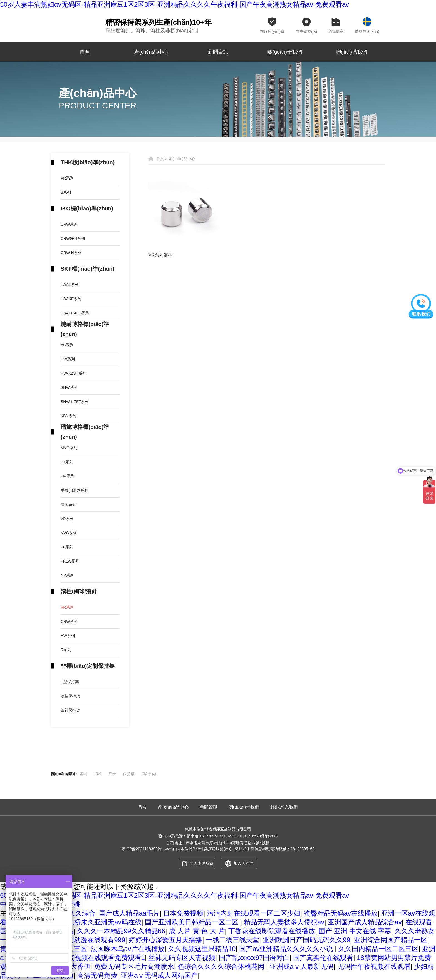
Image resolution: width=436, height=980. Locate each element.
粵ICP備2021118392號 (141, 849)
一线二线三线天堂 (232, 940)
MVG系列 (69, 448)
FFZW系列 (70, 561)
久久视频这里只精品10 (202, 949)
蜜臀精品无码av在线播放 (341, 913)
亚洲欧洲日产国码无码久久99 (307, 940)
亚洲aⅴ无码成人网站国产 (159, 975)
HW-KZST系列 (73, 373)
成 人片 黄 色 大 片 (197, 931)
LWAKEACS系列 (75, 313)
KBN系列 (69, 416)
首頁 (85, 52)
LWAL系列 (70, 285)
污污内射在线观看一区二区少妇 (254, 913)
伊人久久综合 (75, 913)
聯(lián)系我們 (351, 52)
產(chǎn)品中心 (151, 52)
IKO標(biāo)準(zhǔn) (87, 208)
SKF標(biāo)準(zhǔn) (87, 269)
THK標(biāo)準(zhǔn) (88, 162)
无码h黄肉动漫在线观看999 (84, 940)
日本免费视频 (183, 913)
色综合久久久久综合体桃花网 (222, 967)
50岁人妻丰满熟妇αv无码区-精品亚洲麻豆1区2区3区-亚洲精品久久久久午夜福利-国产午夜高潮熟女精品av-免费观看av (174, 895)
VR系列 (67, 178)
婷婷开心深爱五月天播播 (165, 940)
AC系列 (67, 345)
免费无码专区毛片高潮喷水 (134, 967)
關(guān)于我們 (285, 52)
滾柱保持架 (70, 696)
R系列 (66, 650)
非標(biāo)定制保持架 (88, 666)
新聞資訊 (218, 52)
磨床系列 (68, 504)
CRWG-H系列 (73, 238)
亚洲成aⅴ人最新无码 (302, 967)
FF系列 (67, 547)
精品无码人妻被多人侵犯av (284, 922)
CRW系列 (69, 224)
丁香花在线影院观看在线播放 (272, 931)
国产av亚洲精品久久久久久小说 (287, 949)
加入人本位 (239, 864)
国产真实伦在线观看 (323, 958)
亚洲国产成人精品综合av (365, 922)
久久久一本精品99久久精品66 (121, 931)
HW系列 (68, 359)
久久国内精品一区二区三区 (378, 949)
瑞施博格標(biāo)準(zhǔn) (85, 432)
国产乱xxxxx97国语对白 (254, 958)
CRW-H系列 (71, 253)
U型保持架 (70, 682)
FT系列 (67, 462)
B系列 (66, 192)
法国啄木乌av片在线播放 (127, 949)
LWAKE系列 (71, 299)
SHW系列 (69, 387)
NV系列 (67, 575)
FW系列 (68, 476)
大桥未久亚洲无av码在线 (104, 922)
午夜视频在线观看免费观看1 (103, 958)
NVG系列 (69, 533)
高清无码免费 (97, 975)
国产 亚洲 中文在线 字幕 (355, 931)
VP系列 (67, 519)
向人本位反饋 (197, 864)
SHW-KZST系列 (75, 402)
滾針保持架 (70, 710)
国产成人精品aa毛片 (129, 913)
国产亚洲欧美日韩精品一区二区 (193, 922)
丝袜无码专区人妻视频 (182, 958)
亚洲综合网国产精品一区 (391, 940)
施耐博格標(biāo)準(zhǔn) (85, 329)
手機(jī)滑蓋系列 (75, 490)
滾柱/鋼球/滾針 (79, 591)
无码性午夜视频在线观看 (374, 967)
